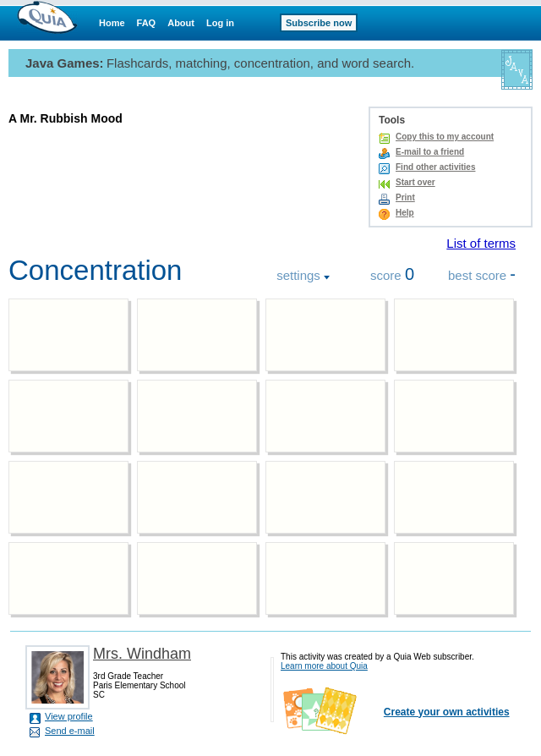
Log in (220, 23)
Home (112, 23)
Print (405, 197)
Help (405, 213)
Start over (415, 182)
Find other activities (435, 167)
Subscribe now (319, 23)
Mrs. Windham (142, 654)
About (181, 23)
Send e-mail (70, 731)
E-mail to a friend (430, 152)
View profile (69, 716)
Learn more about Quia (324, 666)
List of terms (481, 243)
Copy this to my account (445, 137)
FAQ (147, 23)
